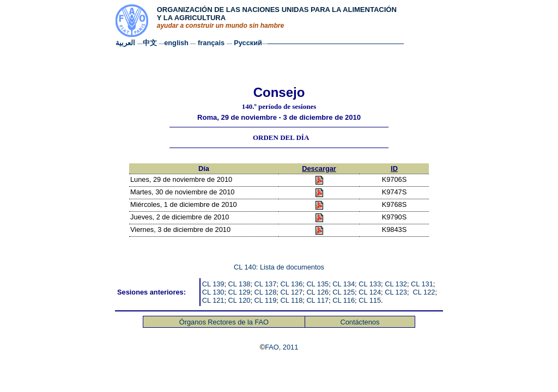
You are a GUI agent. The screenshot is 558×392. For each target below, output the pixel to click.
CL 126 (317, 292)
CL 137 (266, 284)
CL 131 (422, 284)
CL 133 (370, 284)
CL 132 (396, 284)
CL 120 (239, 300)
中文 (150, 43)
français (212, 43)
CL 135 (317, 284)
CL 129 (239, 292)
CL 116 (344, 300)
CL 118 (291, 300)
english (177, 43)
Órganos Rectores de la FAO (224, 322)
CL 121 (213, 300)
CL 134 (344, 284)
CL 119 (266, 300)
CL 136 (291, 284)
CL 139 (213, 284)
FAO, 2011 (281, 347)
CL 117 (317, 300)
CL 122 (424, 292)
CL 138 (239, 284)
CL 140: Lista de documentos (279, 267)
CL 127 (291, 292)
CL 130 (213, 292)
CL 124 (370, 292)
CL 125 (344, 292)
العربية (125, 43)
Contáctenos (360, 322)
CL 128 (266, 292)
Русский (248, 43)
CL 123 (396, 292)
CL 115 (370, 300)
